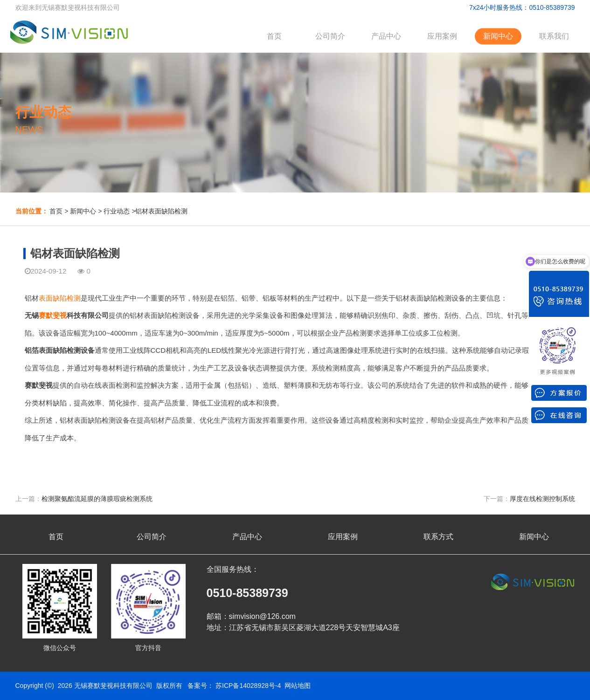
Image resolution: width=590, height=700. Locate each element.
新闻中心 (498, 36)
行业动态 (117, 211)
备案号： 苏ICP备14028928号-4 (234, 686)
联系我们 (554, 36)
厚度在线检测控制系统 (542, 499)
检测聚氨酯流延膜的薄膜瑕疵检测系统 (97, 499)
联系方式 (438, 537)
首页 (274, 36)
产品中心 (386, 36)
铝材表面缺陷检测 (161, 211)
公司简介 (330, 36)
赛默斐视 (53, 315)
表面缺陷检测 (60, 298)
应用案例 (442, 36)
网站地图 (298, 686)
